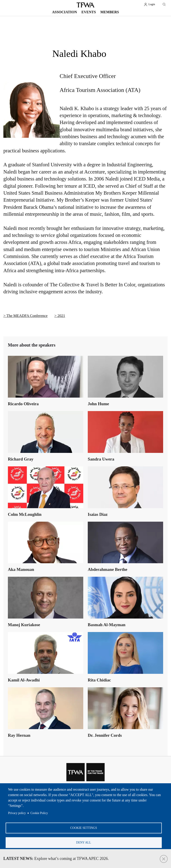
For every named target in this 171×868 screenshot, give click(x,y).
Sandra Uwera (101, 459)
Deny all (83, 842)
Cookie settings (84, 828)
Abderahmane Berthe (108, 569)
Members (110, 12)
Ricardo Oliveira (23, 404)
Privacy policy (17, 813)
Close (164, 859)
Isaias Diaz (98, 514)
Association (64, 12)
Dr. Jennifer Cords (105, 735)
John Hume (98, 404)
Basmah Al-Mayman (107, 625)
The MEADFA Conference (27, 316)
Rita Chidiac (99, 680)
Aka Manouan (21, 569)
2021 (61, 316)
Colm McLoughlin (25, 514)
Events (89, 12)
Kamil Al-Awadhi (24, 680)
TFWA (85, 5)
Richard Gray (21, 459)
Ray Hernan (19, 735)
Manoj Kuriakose (24, 625)
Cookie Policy (39, 813)
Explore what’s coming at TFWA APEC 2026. (56, 859)
